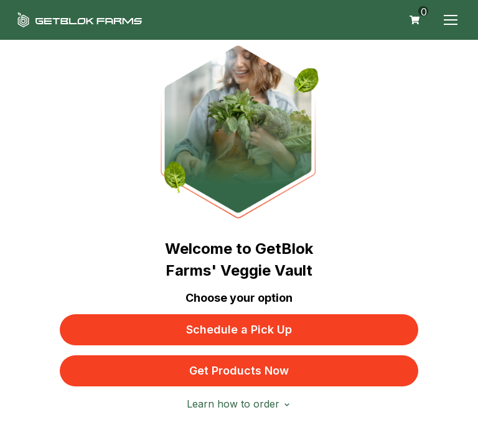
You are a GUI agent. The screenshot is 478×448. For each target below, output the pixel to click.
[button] (451, 20)
